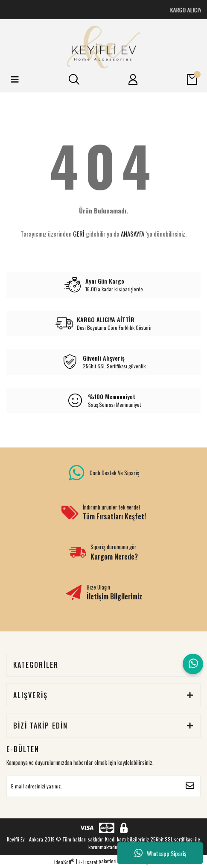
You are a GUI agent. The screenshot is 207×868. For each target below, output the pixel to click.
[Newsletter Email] (103, 786)
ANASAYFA (133, 234)
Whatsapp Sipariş (160, 853)
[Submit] (190, 786)
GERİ (79, 234)
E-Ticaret (88, 862)
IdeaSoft (64, 862)
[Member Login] (133, 80)
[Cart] (192, 80)
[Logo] (103, 47)
